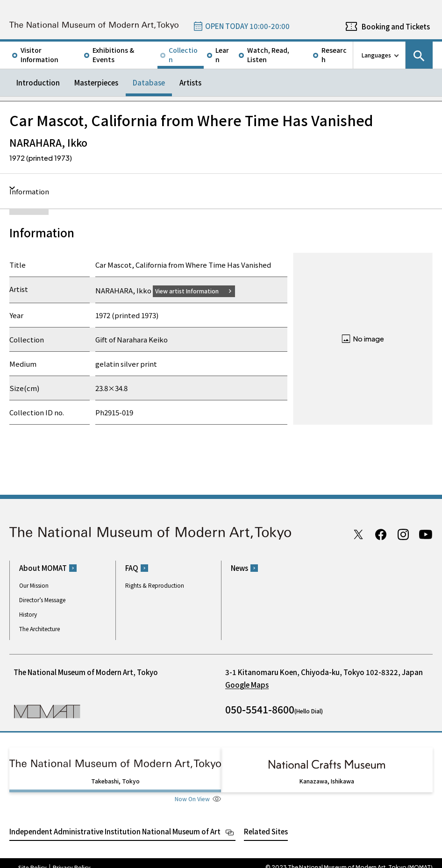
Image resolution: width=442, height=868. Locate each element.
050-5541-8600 (260, 709)
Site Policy (32, 859)
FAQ (132, 568)
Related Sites (266, 822)
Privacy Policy (72, 859)
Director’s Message (42, 600)
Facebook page (381, 534)
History (28, 614)
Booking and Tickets (396, 26)
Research (334, 55)
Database (149, 82)
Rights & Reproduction (155, 585)
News (239, 568)
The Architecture (39, 629)
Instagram (403, 534)
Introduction (38, 82)
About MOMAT (43, 568)
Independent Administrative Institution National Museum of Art (115, 822)
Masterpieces (96, 82)
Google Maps (247, 685)
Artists (190, 82)
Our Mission (34, 585)
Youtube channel (426, 534)
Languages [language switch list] (376, 55)
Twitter (358, 534)
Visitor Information (39, 55)
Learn (222, 55)
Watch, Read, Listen (268, 55)
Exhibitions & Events (113, 55)
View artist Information (192, 290)
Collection (183, 55)
